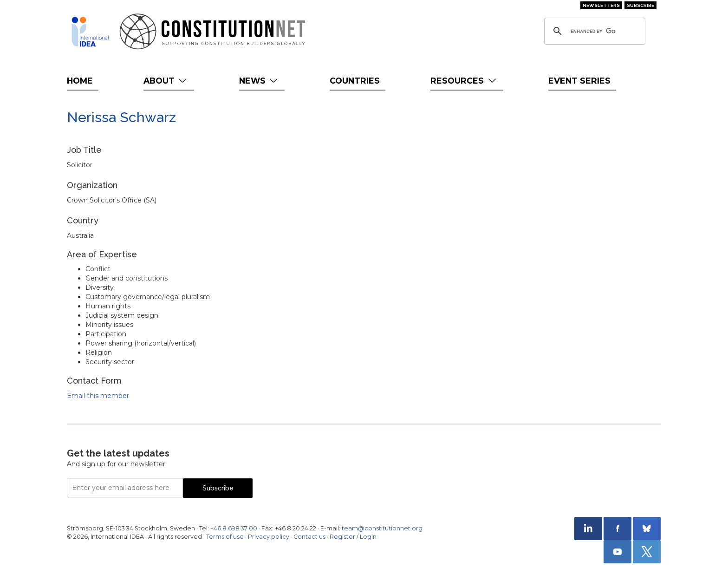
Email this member (98, 396)
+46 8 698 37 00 (234, 528)
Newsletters (601, 5)
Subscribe (640, 5)
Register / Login (353, 537)
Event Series (579, 81)
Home (80, 81)
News (259, 81)
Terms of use (225, 537)
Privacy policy (269, 537)
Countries (355, 81)
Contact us (309, 537)
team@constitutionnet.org (382, 528)
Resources (464, 81)
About (166, 81)
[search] (593, 31)
